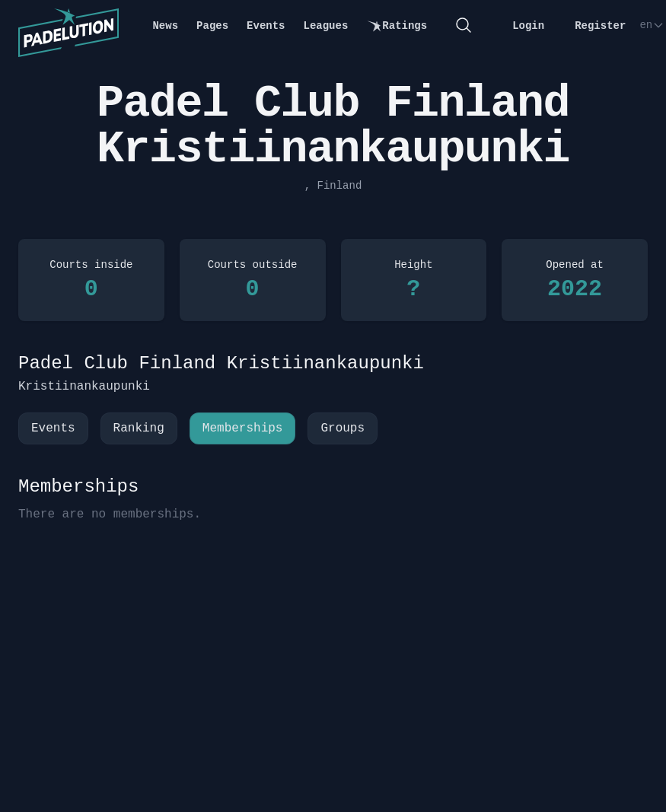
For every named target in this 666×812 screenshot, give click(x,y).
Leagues (326, 26)
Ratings (397, 26)
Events (266, 26)
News (165, 26)
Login (528, 26)
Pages (212, 26)
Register (600, 26)
